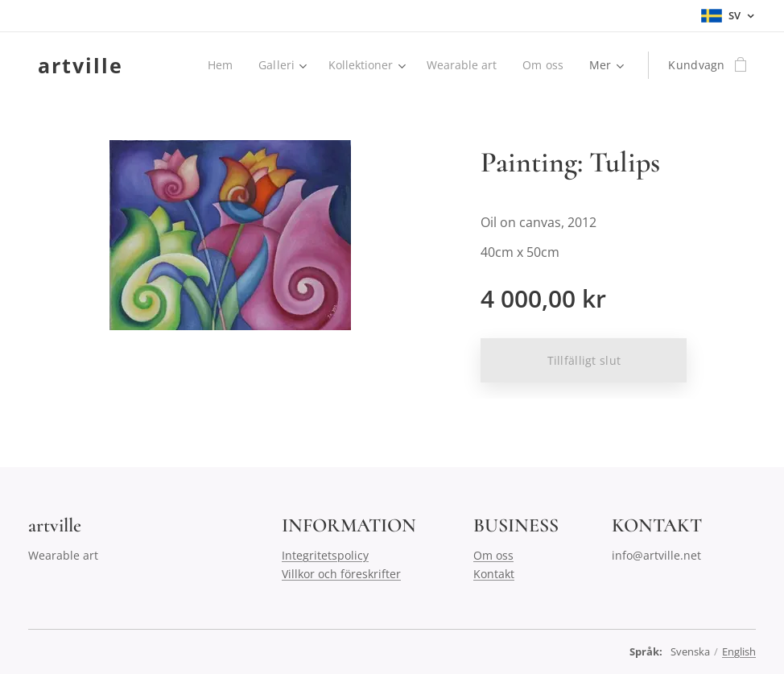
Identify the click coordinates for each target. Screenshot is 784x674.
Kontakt (494, 574)
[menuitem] (217, 65)
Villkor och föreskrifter (341, 574)
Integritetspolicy (325, 555)
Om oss (493, 555)
